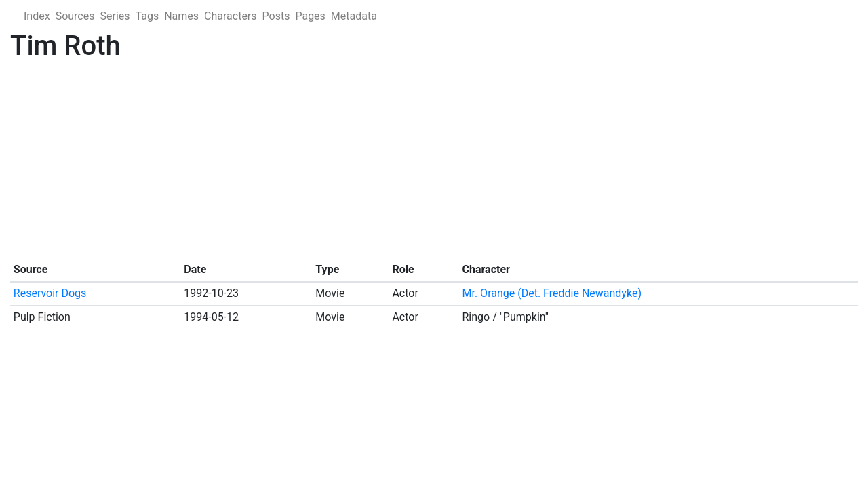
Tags (147, 16)
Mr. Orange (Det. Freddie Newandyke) (552, 293)
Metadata (354, 16)
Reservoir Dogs (50, 293)
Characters (231, 16)
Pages (310, 16)
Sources (75, 16)
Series (115, 16)
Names (181, 16)
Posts (276, 16)
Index (37, 16)
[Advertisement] (417, 163)
